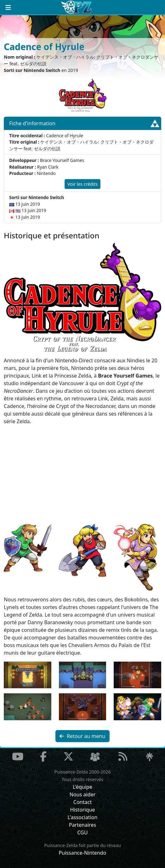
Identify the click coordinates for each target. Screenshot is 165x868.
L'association (82, 817)
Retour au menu (82, 736)
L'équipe (83, 787)
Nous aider (82, 794)
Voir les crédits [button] (83, 184)
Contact (83, 802)
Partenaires (82, 825)
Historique (82, 810)
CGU (82, 832)
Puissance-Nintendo (82, 853)
